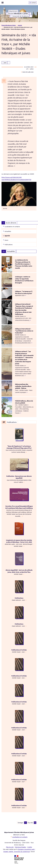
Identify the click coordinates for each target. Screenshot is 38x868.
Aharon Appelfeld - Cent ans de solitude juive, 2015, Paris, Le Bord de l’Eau (19, 571)
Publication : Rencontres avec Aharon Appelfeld (19, 477)
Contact (33, 3)
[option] (19, 264)
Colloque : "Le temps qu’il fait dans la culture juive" (24, 293)
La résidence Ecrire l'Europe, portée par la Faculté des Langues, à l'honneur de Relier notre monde (24, 264)
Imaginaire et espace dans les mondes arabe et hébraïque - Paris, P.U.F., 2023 (19, 541)
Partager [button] (21, 823)
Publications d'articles (19, 650)
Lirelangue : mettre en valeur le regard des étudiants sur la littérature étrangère (24, 280)
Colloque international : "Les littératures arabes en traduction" (24, 331)
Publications (19, 598)
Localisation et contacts (20, 837)
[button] (25, 823)
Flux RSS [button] (30, 823)
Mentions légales (20, 847)
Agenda (20, 25)
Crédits (30, 847)
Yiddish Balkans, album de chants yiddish (24, 402)
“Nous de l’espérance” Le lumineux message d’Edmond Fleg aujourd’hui (19, 447)
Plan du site (10, 847)
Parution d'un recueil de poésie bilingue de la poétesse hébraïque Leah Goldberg (19, 507)
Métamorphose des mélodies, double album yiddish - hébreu (23, 386)
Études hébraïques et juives (9, 25)
